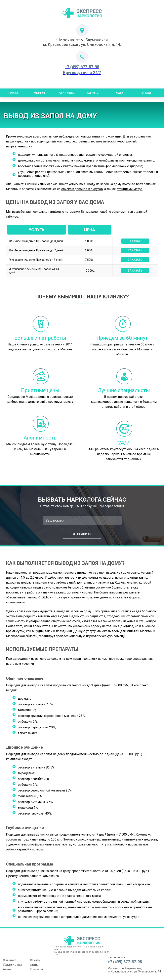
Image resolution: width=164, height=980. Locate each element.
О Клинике (40, 93)
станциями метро (130, 189)
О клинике (10, 960)
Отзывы (146, 93)
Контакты (93, 93)
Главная (13, 93)
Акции (120, 93)
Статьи (35, 965)
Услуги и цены (66, 93)
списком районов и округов (82, 189)
